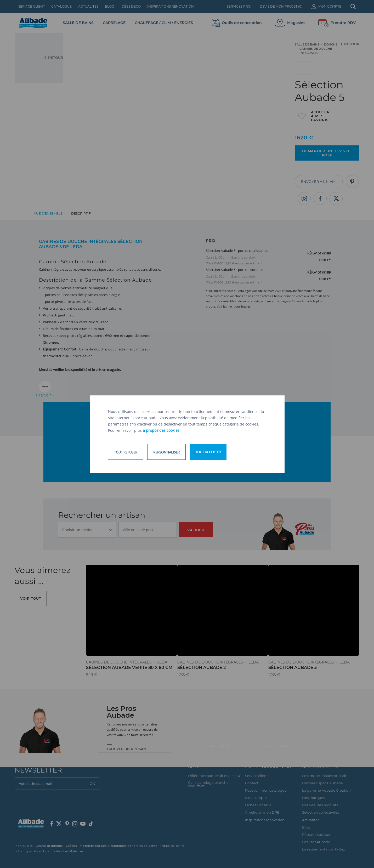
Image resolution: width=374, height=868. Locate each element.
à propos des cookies (161, 430)
